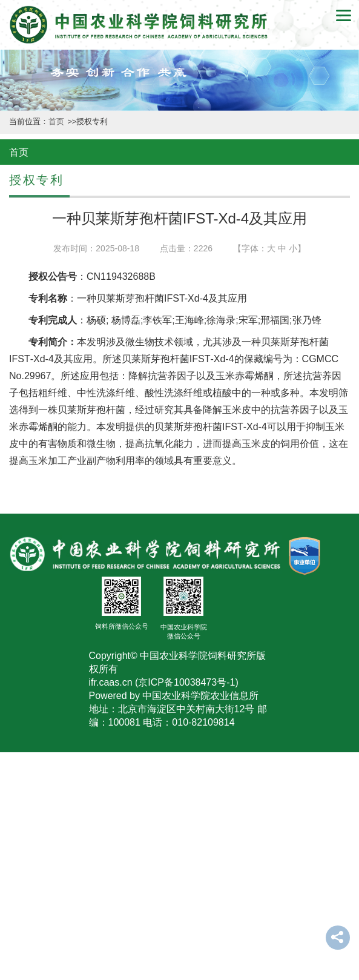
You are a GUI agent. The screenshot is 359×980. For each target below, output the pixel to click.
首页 (57, 122)
